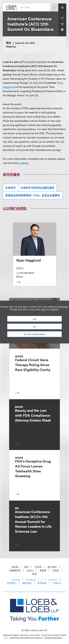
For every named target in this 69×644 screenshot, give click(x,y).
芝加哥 (38, 567)
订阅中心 (57, 583)
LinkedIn (16, 580)
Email (20, 277)
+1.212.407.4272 (25, 273)
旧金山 (30, 570)
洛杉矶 (15, 567)
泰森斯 (43, 570)
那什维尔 (52, 567)
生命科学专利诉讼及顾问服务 (37, 188)
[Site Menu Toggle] (62, 7)
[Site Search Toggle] (54, 7)
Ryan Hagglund (29, 260)
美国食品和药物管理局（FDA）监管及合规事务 (33, 195)
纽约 (27, 567)
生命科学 (10, 188)
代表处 (56, 570)
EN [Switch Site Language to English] (22, 8)
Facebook (31, 580)
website (24, 163)
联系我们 (12, 583)
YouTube (53, 580)
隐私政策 (27, 583)
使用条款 (42, 583)
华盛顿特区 (15, 570)
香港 (34, 574)
